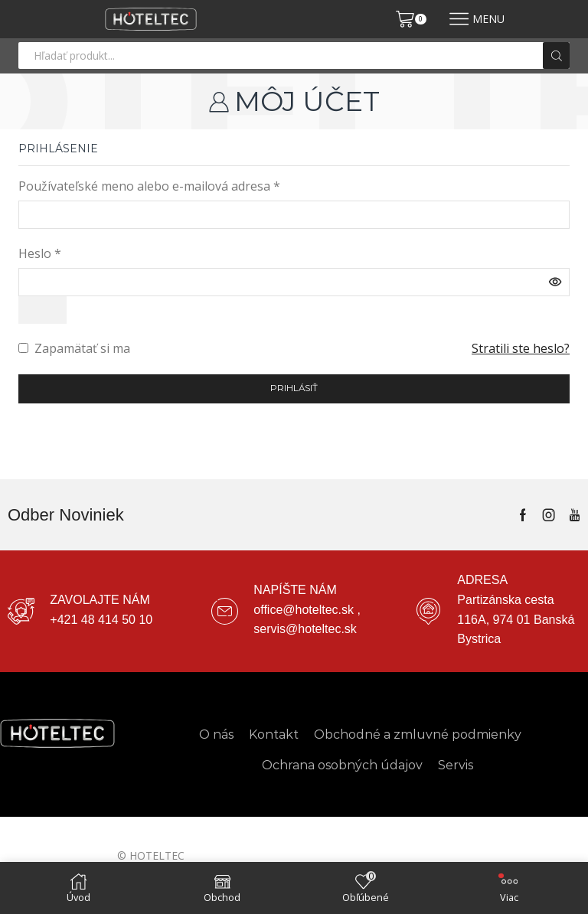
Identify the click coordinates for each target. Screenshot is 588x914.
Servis (456, 766)
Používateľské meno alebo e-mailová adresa (149, 186)
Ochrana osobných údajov (342, 766)
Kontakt (274, 734)
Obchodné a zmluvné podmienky (418, 734)
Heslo (40, 253)
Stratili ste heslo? (521, 349)
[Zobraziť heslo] (43, 310)
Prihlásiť (294, 389)
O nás (216, 734)
